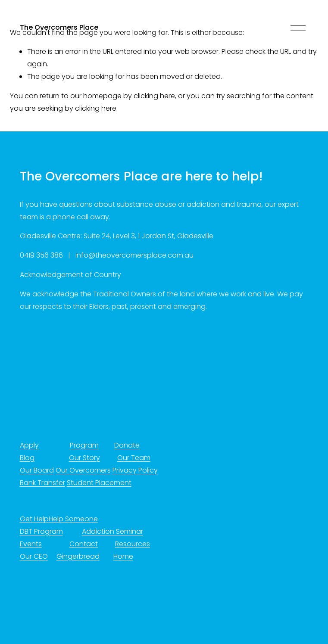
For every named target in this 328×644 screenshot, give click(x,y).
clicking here (154, 96)
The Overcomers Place (59, 27)
